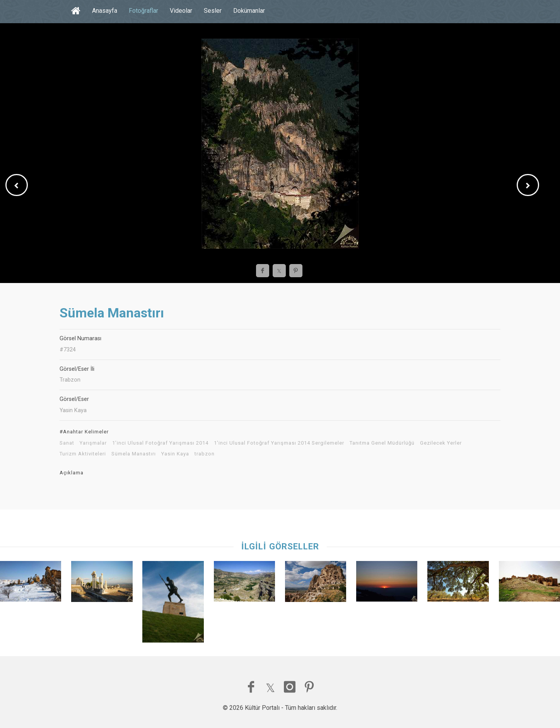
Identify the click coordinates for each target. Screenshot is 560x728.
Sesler (213, 11)
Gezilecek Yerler (441, 443)
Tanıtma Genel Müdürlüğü (382, 443)
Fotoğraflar (143, 11)
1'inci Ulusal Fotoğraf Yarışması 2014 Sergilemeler (279, 443)
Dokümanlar (249, 11)
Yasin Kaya (175, 454)
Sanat (67, 443)
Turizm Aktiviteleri (83, 454)
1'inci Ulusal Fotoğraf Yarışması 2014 (160, 443)
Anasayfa (105, 11)
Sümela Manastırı (134, 454)
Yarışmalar (93, 443)
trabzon (205, 454)
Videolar (181, 11)
